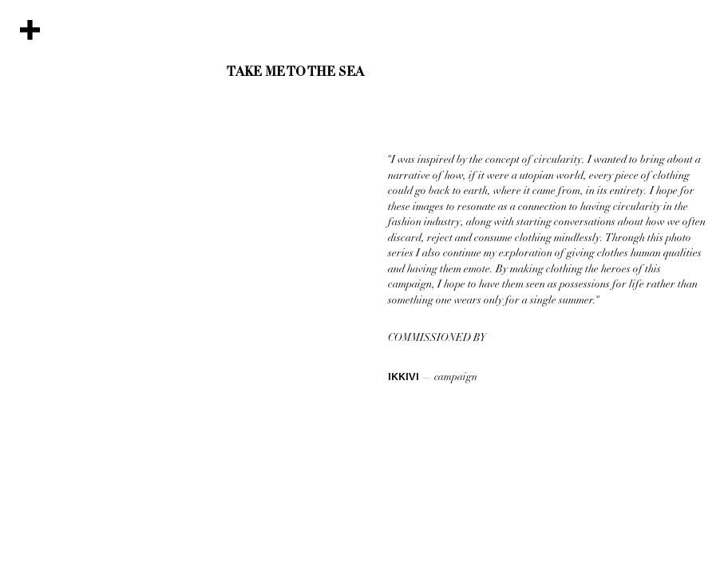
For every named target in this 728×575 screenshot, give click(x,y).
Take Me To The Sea (295, 73)
